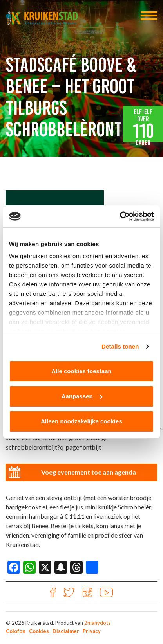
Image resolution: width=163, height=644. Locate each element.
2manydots (97, 623)
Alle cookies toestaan (81, 371)
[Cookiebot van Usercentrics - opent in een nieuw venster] (120, 216)
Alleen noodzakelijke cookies (81, 421)
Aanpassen (82, 396)
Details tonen (120, 346)
